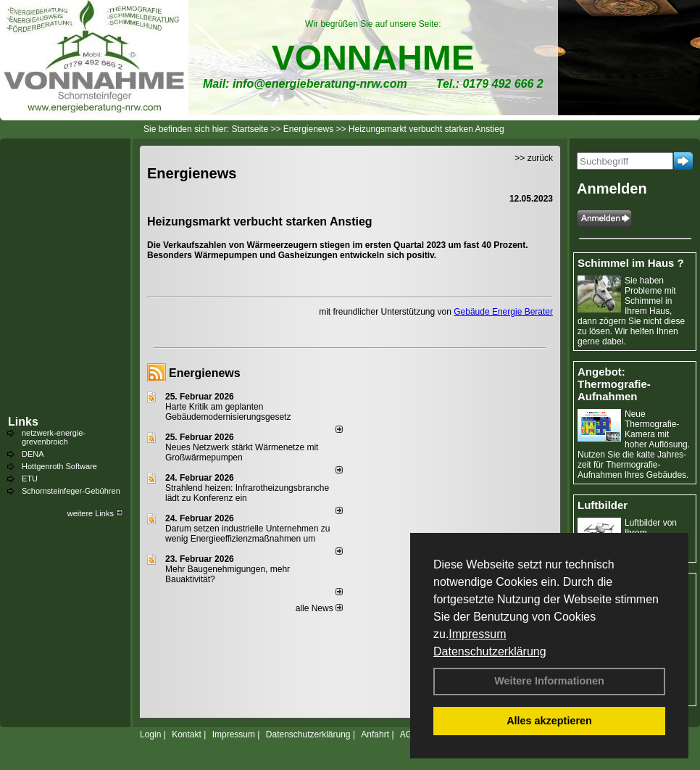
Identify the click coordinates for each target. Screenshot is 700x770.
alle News (319, 608)
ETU (30, 479)
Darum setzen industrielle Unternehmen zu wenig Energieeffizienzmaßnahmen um (247, 534)
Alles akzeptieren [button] (549, 721)
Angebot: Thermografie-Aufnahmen (614, 384)
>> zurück (534, 158)
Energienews (205, 373)
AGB (409, 734)
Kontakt (187, 734)
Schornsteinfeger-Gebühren (71, 491)
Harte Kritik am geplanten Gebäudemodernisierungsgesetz (228, 412)
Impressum (477, 634)
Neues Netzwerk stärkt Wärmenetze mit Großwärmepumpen (242, 452)
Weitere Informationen (549, 681)
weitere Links (95, 513)
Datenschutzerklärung (490, 651)
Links (23, 422)
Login (150, 734)
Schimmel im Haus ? (631, 263)
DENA (33, 454)
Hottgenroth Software (59, 466)
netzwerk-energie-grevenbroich (54, 437)
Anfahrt (375, 734)
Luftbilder (603, 505)
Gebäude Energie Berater (503, 312)
